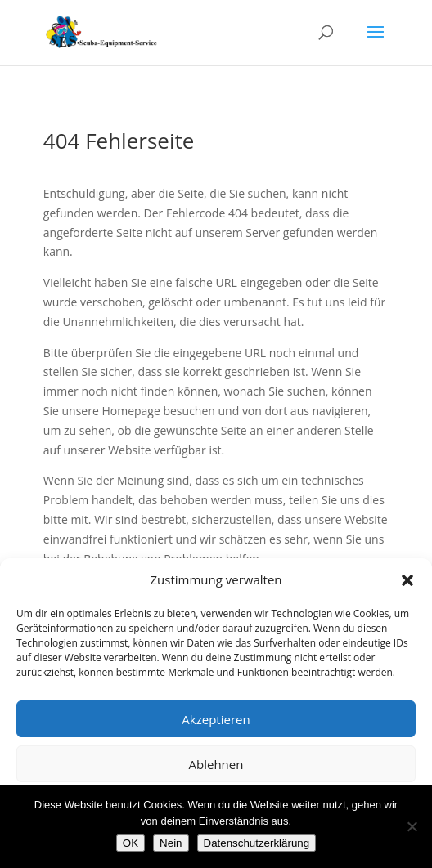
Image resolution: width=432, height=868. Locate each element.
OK (130, 843)
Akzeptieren (216, 719)
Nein (171, 843)
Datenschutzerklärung (257, 843)
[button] (407, 580)
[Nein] (412, 826)
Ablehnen (216, 764)
